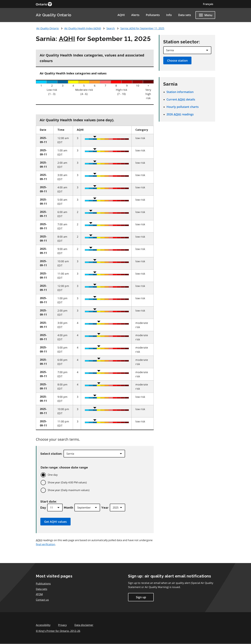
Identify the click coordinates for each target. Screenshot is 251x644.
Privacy (62, 625)
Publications (43, 584)
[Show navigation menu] (205, 15)
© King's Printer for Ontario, (58, 631)
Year (105, 508)
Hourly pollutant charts (183, 107)
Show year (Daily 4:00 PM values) (67, 482)
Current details (181, 99)
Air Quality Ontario (54, 15)
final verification (45, 544)
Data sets (185, 15)
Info (169, 15)
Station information (180, 92)
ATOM (39, 594)
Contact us (42, 600)
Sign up (141, 597)
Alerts (135, 15)
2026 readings (180, 114)
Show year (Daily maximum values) (69, 490)
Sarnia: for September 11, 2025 (142, 28)
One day (53, 475)
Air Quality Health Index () (83, 28)
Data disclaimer (84, 625)
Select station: (51, 454)
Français (208, 4)
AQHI (121, 15)
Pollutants (153, 15)
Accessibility (43, 625)
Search (111, 28)
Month (69, 508)
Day (43, 508)
